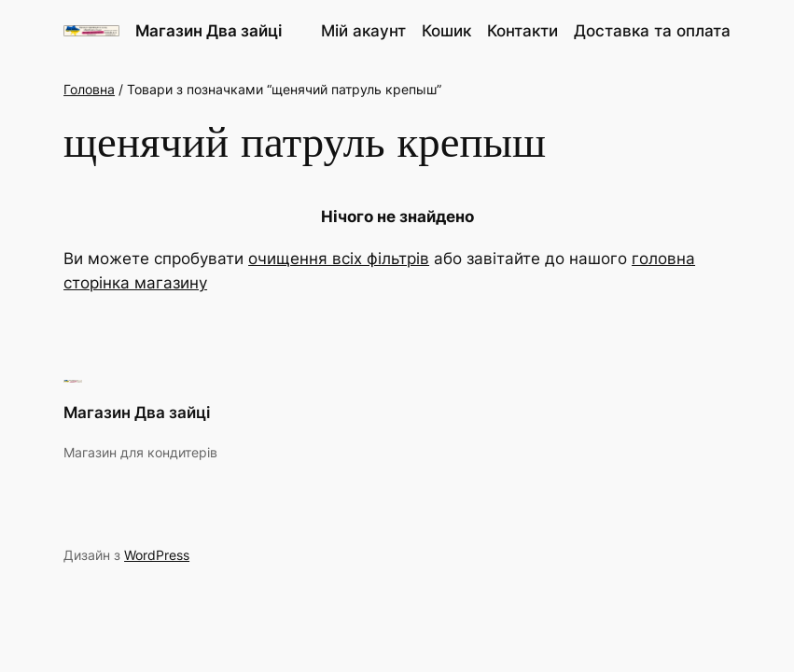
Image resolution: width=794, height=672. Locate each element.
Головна (89, 89)
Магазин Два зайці (209, 31)
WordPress (157, 555)
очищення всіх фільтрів (339, 259)
